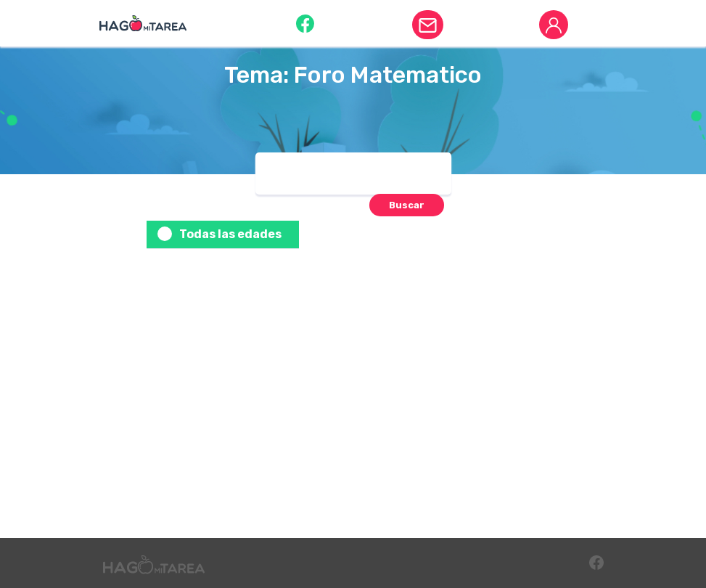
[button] (305, 23)
